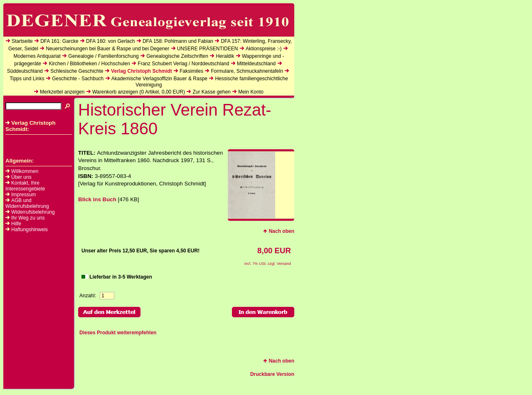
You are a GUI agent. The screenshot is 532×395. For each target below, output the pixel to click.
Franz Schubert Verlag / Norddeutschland (183, 64)
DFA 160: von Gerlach (110, 41)
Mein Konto (251, 92)
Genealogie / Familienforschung (103, 56)
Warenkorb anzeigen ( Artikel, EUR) (139, 92)
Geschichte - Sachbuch (78, 79)
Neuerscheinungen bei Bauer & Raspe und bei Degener (107, 49)
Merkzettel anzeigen (62, 92)
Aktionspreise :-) (264, 49)
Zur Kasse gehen (211, 92)
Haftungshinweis (30, 230)
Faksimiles (191, 71)
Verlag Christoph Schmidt (142, 71)
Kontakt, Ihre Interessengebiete (25, 186)
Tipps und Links (27, 79)
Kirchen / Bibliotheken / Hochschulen (89, 64)
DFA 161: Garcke (59, 41)
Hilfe (16, 224)
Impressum (23, 195)
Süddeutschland (25, 71)
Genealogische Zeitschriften (177, 56)
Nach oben (279, 231)
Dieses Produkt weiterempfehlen (118, 333)
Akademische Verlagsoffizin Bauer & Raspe (159, 79)
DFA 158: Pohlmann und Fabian (178, 41)
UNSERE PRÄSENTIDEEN (208, 49)
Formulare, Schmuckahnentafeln (247, 71)
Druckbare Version (272, 374)
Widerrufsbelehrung (33, 212)
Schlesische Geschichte (77, 71)
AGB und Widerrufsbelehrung (27, 203)
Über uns (21, 177)
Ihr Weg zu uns (28, 218)
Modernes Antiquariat (37, 56)
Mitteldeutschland (256, 64)
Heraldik (225, 56)
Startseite (22, 41)
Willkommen (25, 171)
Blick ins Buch (97, 199)
